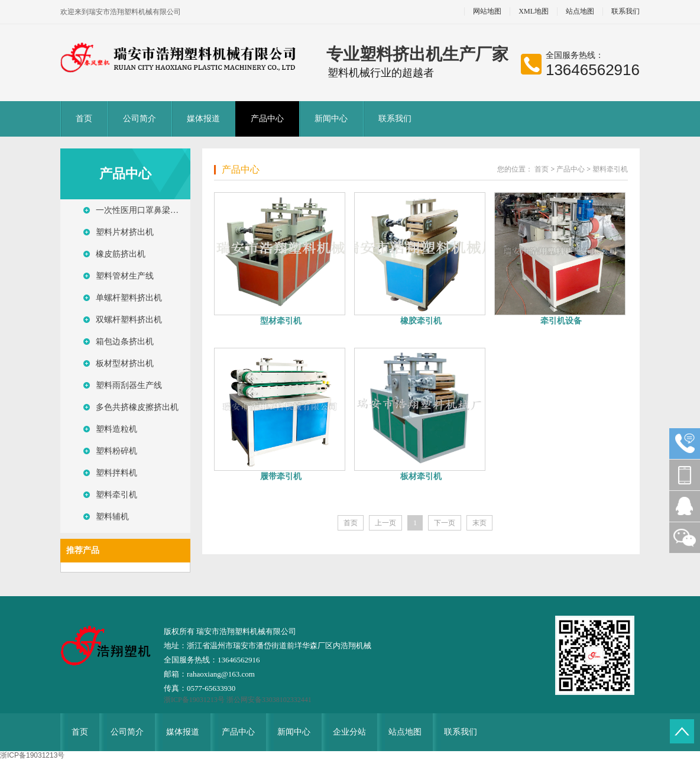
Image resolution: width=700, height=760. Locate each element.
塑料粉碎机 (116, 451)
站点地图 (580, 12)
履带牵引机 (281, 476)
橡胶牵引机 (421, 321)
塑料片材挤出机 (125, 232)
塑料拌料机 (116, 473)
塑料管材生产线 (125, 276)
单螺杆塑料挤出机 (129, 298)
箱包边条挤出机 (125, 342)
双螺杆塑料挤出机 (129, 320)
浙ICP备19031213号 (195, 700)
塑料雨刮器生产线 (129, 385)
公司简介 (140, 119)
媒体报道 (203, 119)
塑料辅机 (112, 517)
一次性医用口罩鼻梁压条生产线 (143, 210)
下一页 (445, 523)
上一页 (385, 523)
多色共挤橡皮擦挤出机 (137, 407)
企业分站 (349, 732)
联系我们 (626, 12)
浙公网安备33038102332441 (269, 700)
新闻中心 (331, 119)
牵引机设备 (561, 321)
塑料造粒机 (116, 429)
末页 (479, 523)
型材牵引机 (281, 321)
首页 (84, 119)
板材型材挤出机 (125, 363)
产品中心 (267, 119)
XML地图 (534, 12)
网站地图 (487, 12)
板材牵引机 (421, 476)
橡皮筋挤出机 (121, 254)
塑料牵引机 (116, 495)
